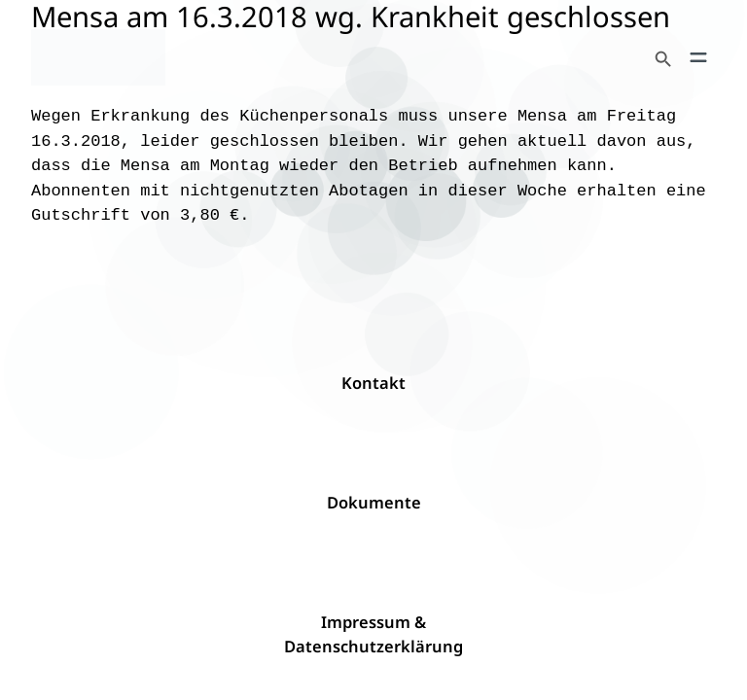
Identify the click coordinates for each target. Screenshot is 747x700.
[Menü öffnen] (698, 57)
